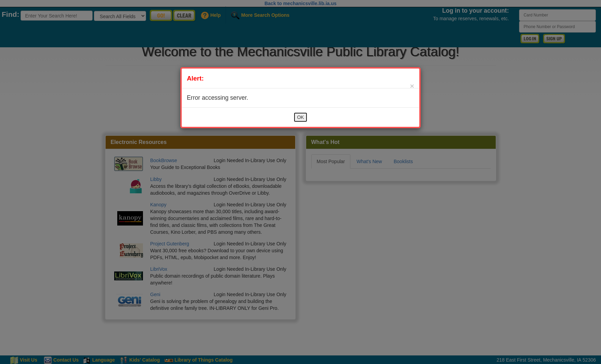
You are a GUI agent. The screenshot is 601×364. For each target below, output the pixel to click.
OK (300, 117)
